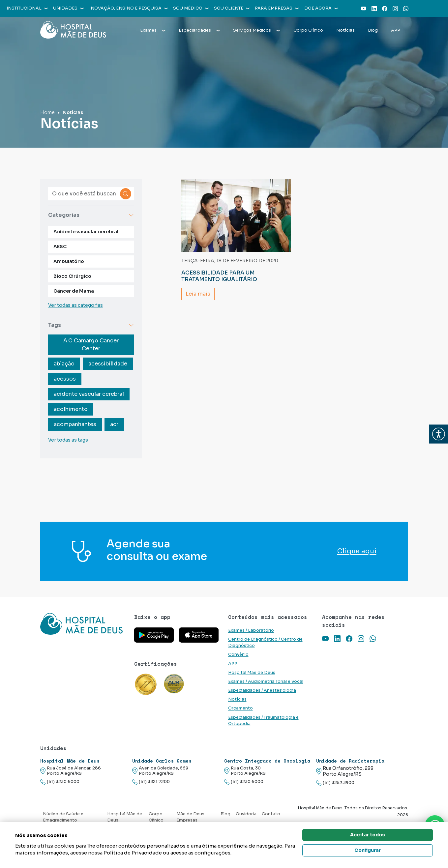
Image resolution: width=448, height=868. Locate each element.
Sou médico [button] (191, 8)
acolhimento (71, 409)
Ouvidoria (246, 814)
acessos (65, 379)
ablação (64, 364)
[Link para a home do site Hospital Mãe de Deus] (83, 624)
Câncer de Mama (74, 291)
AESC (60, 246)
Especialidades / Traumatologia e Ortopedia (263, 721)
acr (114, 424)
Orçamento (240, 708)
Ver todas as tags (68, 440)
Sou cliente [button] (232, 8)
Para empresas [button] (277, 8)
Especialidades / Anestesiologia (262, 690)
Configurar (368, 850)
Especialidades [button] (199, 30)
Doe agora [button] (321, 8)
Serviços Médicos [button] (256, 30)
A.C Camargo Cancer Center (91, 345)
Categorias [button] (91, 215)
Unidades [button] (68, 8)
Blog (373, 30)
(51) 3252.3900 (335, 783)
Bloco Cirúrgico (72, 276)
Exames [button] (153, 30)
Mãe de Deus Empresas (190, 817)
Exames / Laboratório (251, 630)
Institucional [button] (27, 8)
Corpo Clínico (308, 30)
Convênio (238, 654)
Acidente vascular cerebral (86, 232)
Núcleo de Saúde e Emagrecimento (63, 817)
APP (396, 30)
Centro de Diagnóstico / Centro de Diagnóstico (265, 642)
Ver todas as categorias (75, 305)
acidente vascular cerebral (89, 394)
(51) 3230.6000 (60, 782)
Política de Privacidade (133, 853)
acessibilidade (108, 364)
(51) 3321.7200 (151, 782)
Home (47, 112)
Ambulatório (69, 261)
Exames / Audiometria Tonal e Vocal (266, 681)
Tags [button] (91, 325)
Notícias (345, 30)
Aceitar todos (368, 835)
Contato (271, 814)
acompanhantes (75, 424)
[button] (439, 434)
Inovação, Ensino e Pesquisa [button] (129, 8)
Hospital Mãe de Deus (252, 673)
